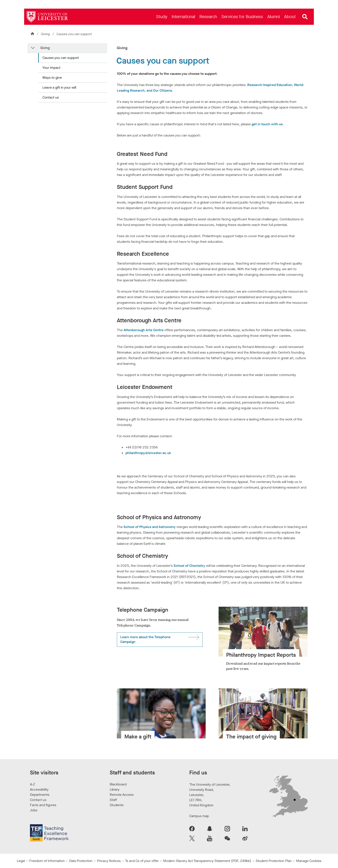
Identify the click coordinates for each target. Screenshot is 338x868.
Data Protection (81, 861)
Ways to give (52, 78)
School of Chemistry (189, 566)
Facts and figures (43, 805)
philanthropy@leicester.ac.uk (148, 453)
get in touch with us (267, 124)
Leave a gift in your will (59, 87)
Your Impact (51, 68)
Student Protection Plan (274, 861)
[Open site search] (305, 17)
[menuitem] (162, 17)
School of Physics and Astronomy (150, 527)
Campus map (199, 816)
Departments (40, 795)
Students (117, 805)
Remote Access (122, 795)
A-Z (32, 784)
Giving (46, 34)
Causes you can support (61, 58)
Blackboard (118, 784)
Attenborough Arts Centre (144, 330)
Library (115, 789)
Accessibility (39, 789)
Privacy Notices (109, 861)
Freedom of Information (47, 861)
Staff (113, 800)
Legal (21, 861)
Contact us (51, 97)
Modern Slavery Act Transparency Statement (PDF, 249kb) (207, 861)
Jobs (34, 810)
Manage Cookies (309, 861)
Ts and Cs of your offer (142, 861)
